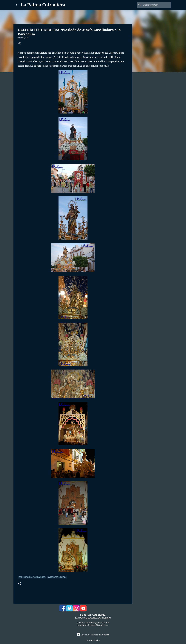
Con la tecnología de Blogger (93, 635)
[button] (19, 43)
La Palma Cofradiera (43, 5)
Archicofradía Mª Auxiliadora (32, 577)
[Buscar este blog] (156, 5)
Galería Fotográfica (57, 577)
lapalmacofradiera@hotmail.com (93, 623)
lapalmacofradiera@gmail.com (93, 625)
